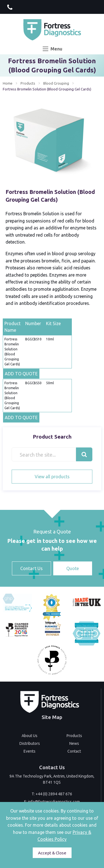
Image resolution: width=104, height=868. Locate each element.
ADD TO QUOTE (21, 374)
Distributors (30, 743)
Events (30, 751)
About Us (30, 736)
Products (28, 83)
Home (8, 83)
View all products (52, 477)
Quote (73, 568)
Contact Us (31, 568)
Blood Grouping (56, 83)
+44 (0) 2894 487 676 (54, 794)
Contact (74, 751)
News (74, 743)
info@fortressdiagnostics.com (54, 802)
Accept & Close (52, 853)
